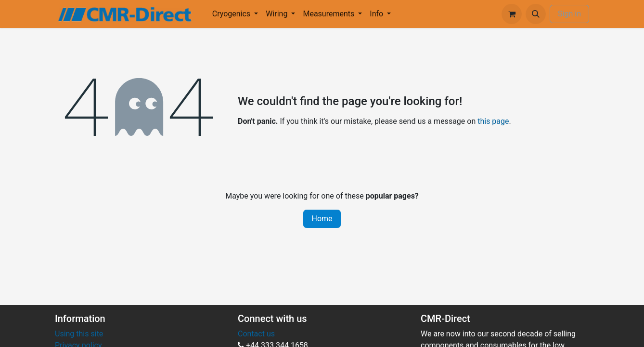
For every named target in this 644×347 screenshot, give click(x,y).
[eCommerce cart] (512, 14)
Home (322, 219)
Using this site (79, 334)
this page (493, 121)
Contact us (256, 334)
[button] (536, 14)
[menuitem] (235, 14)
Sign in (569, 14)
